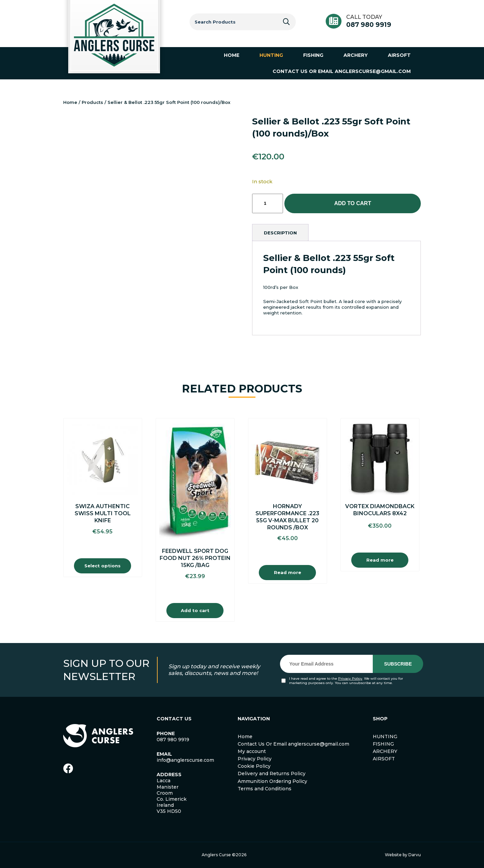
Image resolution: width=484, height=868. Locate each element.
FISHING (383, 744)
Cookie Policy (254, 766)
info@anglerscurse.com (185, 760)
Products (92, 102)
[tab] (280, 233)
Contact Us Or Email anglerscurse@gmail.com (293, 744)
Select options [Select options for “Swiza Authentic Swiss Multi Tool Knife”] (103, 566)
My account (252, 751)
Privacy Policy (350, 678)
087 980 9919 (369, 25)
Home (70, 102)
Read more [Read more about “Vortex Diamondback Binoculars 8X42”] (380, 560)
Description (280, 233)
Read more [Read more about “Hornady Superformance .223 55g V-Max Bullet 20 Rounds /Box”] (288, 572)
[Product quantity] (268, 203)
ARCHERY (385, 751)
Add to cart (353, 203)
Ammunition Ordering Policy (272, 781)
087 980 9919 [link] (173, 740)
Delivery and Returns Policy (272, 773)
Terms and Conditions (265, 789)
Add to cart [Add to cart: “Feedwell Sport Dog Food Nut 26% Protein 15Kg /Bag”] (195, 610)
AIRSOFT (384, 759)
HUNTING (385, 737)
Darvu (415, 855)
